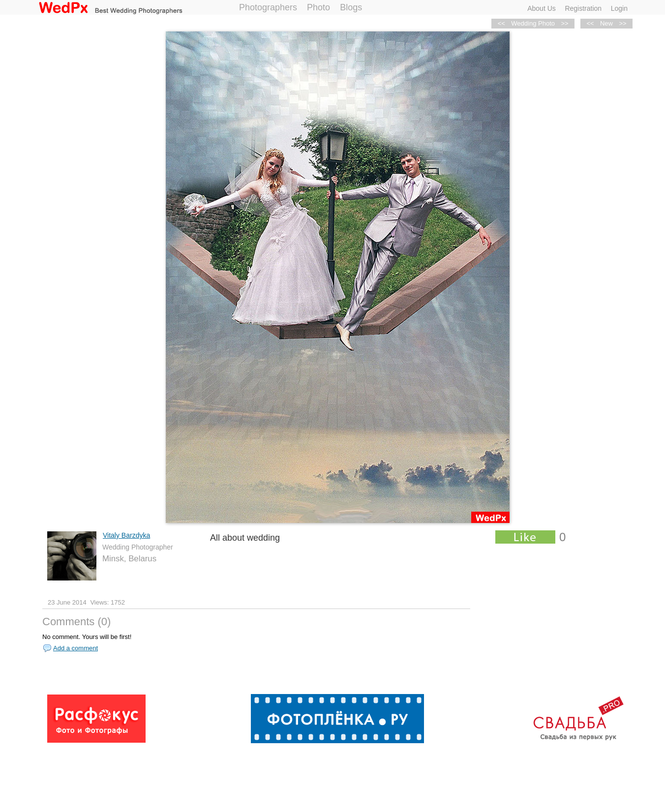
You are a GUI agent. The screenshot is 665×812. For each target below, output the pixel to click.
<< (590, 23)
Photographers (268, 7)
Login (619, 8)
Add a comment (76, 648)
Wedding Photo (533, 23)
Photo (318, 7)
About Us (542, 8)
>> (622, 23)
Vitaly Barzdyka (126, 535)
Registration (583, 8)
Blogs (351, 7)
